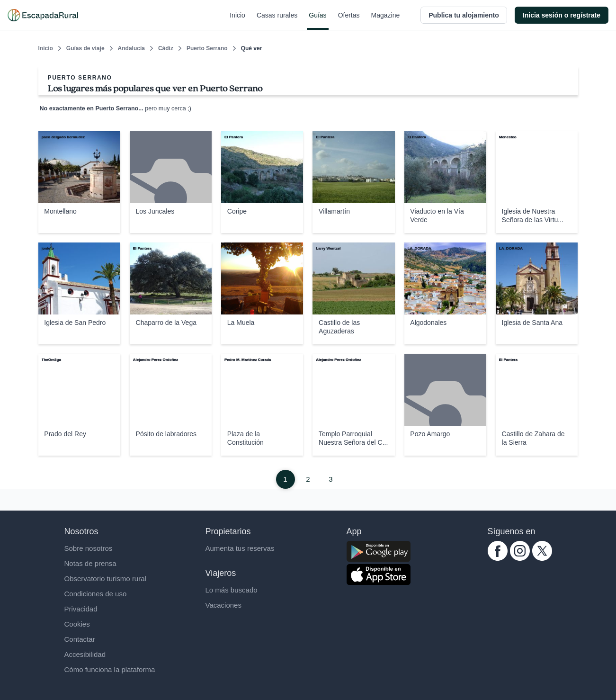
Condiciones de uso (96, 594)
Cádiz (166, 48)
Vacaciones (223, 605)
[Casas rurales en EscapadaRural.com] (43, 15)
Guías (317, 21)
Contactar (80, 639)
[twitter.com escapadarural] (542, 558)
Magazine (386, 21)
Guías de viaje (85, 48)
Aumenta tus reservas (240, 548)
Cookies (77, 624)
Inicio (237, 21)
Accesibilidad (85, 654)
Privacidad (81, 609)
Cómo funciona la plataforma (110, 669)
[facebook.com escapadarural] (498, 558)
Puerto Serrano (207, 48)
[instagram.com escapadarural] (520, 558)
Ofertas (349, 21)
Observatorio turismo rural (105, 579)
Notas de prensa (90, 563)
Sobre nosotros (89, 548)
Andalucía (131, 48)
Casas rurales (277, 21)
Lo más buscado (232, 590)
